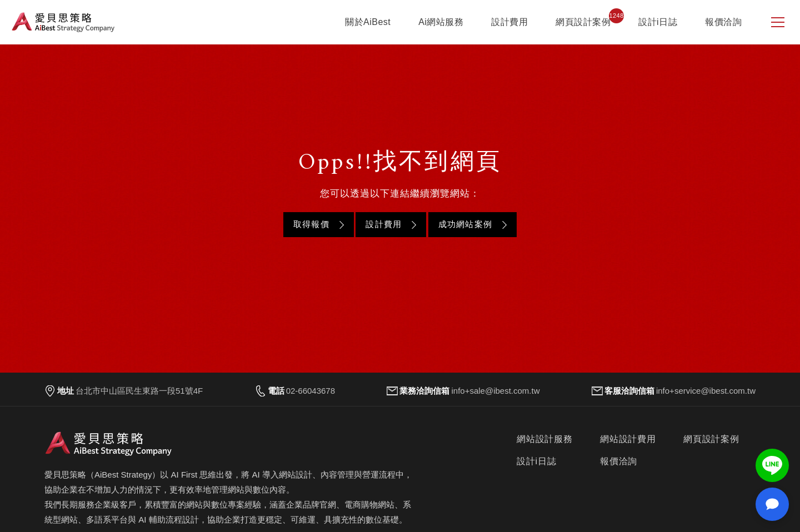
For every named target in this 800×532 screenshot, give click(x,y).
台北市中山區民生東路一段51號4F (139, 391)
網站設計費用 (628, 439)
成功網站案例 (465, 224)
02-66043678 (311, 391)
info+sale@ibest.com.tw (495, 391)
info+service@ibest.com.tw (706, 391)
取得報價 (311, 224)
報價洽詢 (723, 22)
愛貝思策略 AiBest (63, 22)
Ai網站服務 (441, 22)
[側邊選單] (778, 22)
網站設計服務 (545, 439)
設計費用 (509, 22)
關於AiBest (368, 22)
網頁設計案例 (583, 22)
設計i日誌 (658, 22)
